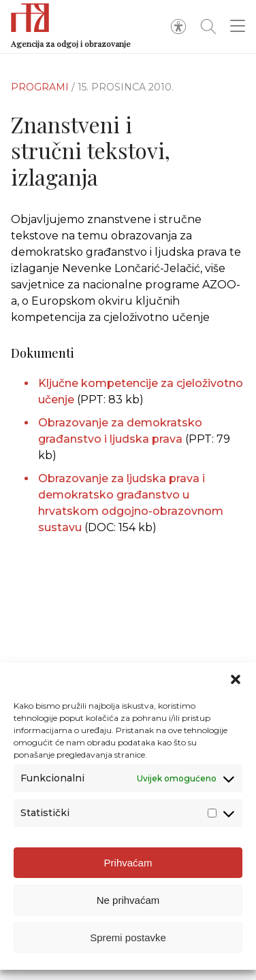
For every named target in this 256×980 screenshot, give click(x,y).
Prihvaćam (128, 863)
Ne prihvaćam (128, 900)
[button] (236, 679)
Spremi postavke (128, 937)
